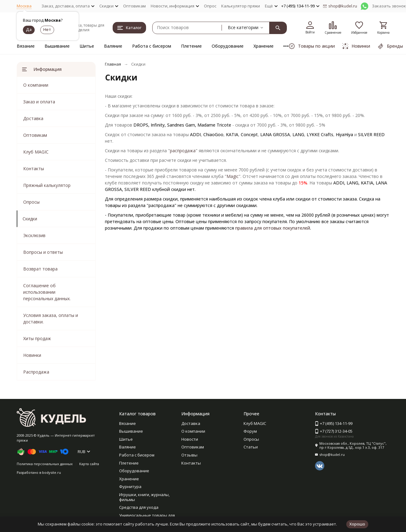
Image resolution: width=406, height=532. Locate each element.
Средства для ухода (139, 507)
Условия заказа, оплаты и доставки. (51, 318)
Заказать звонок (389, 6)
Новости (190, 439)
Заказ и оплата (39, 102)
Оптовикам (134, 6)
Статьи (251, 447)
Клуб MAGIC (36, 152)
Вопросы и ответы (43, 252)
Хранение (263, 46)
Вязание (26, 46)
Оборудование (228, 46)
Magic (233, 176)
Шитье (87, 46)
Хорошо (357, 524)
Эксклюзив (34, 235)
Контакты (34, 169)
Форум (250, 431)
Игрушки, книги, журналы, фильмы (144, 497)
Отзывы (189, 455)
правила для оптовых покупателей (273, 228)
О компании (36, 85)
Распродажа (36, 372)
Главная (113, 64)
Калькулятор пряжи (241, 6)
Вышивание (57, 46)
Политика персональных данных (45, 464)
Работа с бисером (152, 46)
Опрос (210, 6)
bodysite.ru (52, 472)
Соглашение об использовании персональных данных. (47, 292)
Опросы (31, 202)
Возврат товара (40, 269)
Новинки (32, 355)
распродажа (183, 151)
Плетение (191, 46)
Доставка (33, 118)
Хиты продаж (37, 338)
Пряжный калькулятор (47, 185)
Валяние (113, 46)
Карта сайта (89, 464)
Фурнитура (130, 487)
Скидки (30, 219)
